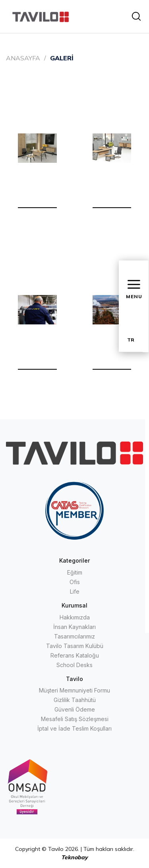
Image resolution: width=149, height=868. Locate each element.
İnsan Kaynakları (74, 627)
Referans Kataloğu (75, 655)
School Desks (74, 665)
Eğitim (75, 572)
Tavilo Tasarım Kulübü (75, 646)
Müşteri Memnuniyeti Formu (74, 690)
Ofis (75, 582)
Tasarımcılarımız (74, 636)
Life (75, 591)
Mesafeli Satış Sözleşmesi (75, 719)
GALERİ (62, 58)
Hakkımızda (75, 617)
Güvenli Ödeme (75, 709)
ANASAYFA (23, 58)
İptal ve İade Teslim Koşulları (74, 728)
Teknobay (74, 857)
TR (131, 340)
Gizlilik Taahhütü (75, 700)
